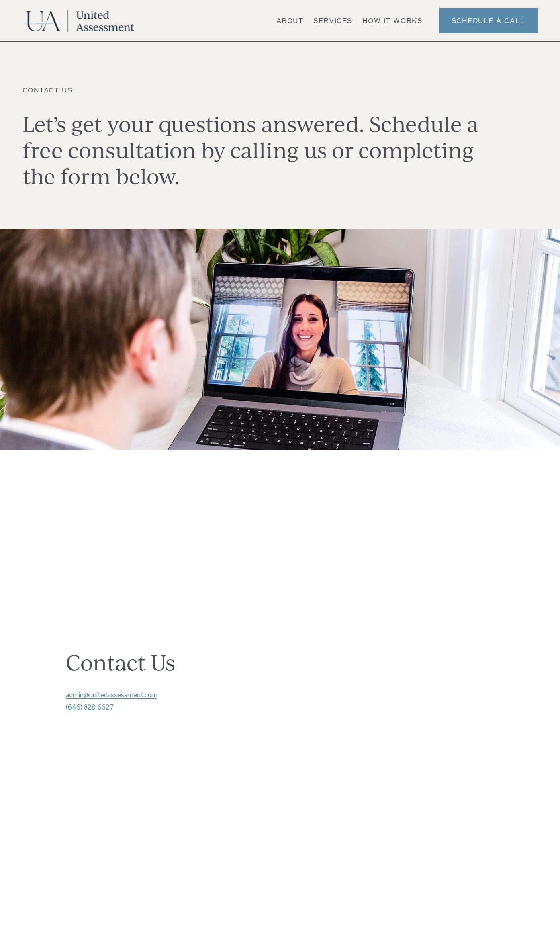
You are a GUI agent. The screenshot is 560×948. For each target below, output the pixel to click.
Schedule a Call (488, 21)
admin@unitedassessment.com (112, 695)
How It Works (392, 21)
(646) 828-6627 (90, 707)
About (290, 21)
